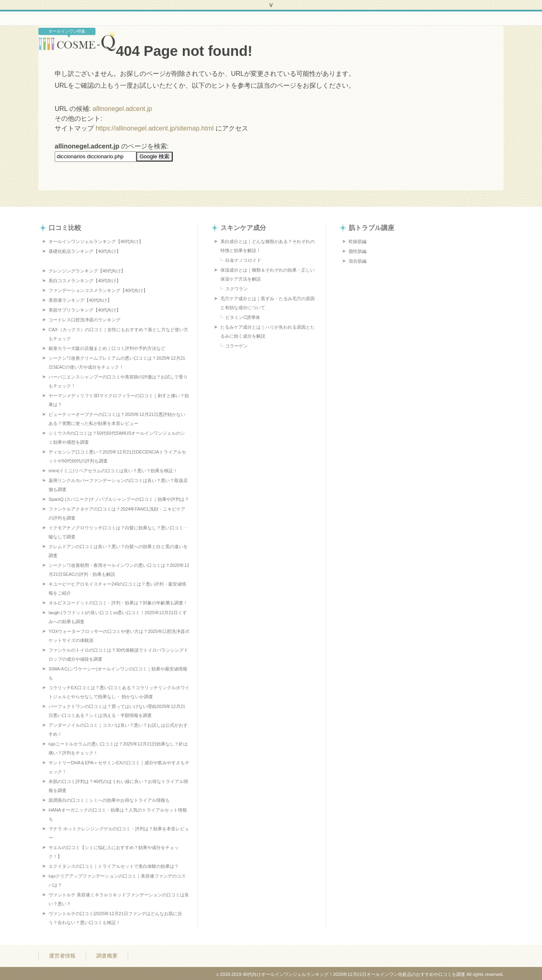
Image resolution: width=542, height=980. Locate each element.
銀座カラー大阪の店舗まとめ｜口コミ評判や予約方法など (107, 348)
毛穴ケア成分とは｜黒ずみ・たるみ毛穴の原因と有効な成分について (268, 303)
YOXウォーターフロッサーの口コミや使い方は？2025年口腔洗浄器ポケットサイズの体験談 (119, 636)
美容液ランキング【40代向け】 (80, 300)
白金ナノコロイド (243, 260)
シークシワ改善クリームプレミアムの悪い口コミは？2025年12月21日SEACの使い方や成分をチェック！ (117, 363)
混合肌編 (358, 261)
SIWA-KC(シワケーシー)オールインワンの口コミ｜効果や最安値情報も (118, 673)
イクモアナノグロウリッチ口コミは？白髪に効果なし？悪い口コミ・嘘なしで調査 (118, 532)
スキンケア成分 (243, 228)
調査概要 (107, 954)
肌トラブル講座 (371, 228)
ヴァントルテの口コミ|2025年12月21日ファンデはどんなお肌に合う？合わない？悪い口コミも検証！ (115, 918)
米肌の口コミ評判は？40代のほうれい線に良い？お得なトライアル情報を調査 (118, 786)
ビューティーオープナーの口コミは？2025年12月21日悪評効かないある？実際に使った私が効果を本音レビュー (117, 419)
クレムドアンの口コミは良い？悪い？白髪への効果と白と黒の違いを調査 (118, 551)
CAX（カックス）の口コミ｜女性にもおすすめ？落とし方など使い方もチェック (118, 334)
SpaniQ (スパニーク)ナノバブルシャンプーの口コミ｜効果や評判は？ (119, 499)
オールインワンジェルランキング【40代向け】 (96, 241)
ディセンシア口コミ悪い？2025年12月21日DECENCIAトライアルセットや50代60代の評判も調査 (117, 456)
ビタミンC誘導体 (243, 317)
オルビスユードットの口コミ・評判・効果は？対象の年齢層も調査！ (118, 603)
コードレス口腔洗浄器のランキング (84, 320)
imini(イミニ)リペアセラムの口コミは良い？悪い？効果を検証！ (113, 471)
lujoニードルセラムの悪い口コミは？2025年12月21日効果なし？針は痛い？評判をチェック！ (118, 748)
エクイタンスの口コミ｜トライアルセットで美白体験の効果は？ (114, 866)
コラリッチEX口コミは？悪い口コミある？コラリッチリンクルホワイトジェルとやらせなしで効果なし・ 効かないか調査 (119, 692)
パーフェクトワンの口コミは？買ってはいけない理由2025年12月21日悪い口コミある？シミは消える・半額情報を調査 (117, 711)
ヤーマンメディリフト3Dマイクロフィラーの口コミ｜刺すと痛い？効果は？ (119, 400)
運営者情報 (62, 954)
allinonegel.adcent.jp (122, 109)
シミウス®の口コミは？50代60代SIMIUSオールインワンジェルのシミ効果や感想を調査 (117, 438)
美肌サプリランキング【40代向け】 (85, 310)
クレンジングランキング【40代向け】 (87, 271)
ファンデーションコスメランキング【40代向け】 (98, 290)
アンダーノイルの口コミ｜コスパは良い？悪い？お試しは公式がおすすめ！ (118, 730)
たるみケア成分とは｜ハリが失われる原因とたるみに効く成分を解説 (268, 332)
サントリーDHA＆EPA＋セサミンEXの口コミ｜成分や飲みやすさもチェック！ (119, 767)
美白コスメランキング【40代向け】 (85, 281)
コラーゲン (237, 346)
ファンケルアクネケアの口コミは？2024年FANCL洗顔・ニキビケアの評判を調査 (117, 513)
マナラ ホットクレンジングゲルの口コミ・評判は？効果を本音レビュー (119, 833)
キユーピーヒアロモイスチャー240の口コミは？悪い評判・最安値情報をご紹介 (117, 588)
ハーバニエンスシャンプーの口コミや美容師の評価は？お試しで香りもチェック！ (118, 381)
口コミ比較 (65, 228)
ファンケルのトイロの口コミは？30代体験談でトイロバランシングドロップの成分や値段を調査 (118, 655)
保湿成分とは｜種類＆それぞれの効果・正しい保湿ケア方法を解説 (268, 274)
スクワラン (237, 289)
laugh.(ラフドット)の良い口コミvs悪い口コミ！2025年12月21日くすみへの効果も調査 (118, 617)
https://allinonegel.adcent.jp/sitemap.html (154, 128)
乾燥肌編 (358, 241)
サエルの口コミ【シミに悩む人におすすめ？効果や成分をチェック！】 (114, 852)
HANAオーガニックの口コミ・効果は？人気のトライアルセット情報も (118, 814)
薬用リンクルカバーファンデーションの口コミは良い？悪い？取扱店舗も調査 (118, 485)
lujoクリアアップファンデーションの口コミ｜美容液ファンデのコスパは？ (117, 880)
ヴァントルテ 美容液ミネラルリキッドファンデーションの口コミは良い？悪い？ (119, 899)
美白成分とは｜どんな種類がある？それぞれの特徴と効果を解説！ (268, 246)
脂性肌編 (358, 251)
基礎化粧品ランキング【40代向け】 (85, 251)
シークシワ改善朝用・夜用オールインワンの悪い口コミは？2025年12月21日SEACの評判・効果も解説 (119, 570)
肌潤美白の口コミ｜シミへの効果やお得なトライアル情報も (109, 800)
